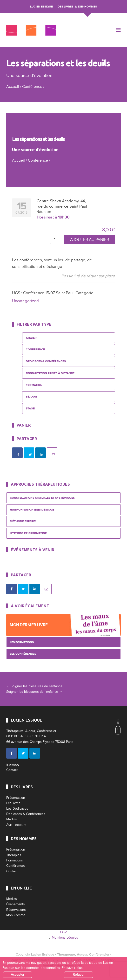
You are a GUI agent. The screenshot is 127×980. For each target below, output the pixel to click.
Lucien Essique (41, 7)
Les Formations (22, 642)
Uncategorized (25, 301)
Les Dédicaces (17, 809)
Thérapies (14, 855)
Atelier (31, 338)
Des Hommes (87, 7)
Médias (12, 819)
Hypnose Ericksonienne (28, 533)
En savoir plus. (73, 968)
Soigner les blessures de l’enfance (34, 686)
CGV (63, 932)
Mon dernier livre (29, 625)
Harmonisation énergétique (32, 510)
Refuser (79, 975)
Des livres (65, 7)
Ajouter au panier (90, 240)
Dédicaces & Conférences (46, 361)
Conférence (32, 87)
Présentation (16, 798)
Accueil (13, 87)
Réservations (16, 910)
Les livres (13, 803)
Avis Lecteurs (16, 825)
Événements (16, 904)
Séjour (31, 397)
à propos (13, 765)
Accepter (18, 975)
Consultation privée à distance (50, 373)
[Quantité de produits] (57, 239)
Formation (34, 385)
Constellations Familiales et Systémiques (42, 498)
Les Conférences (23, 654)
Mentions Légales (65, 938)
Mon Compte (16, 915)
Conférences (16, 866)
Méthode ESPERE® (23, 521)
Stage (30, 409)
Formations (15, 860)
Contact (12, 770)
